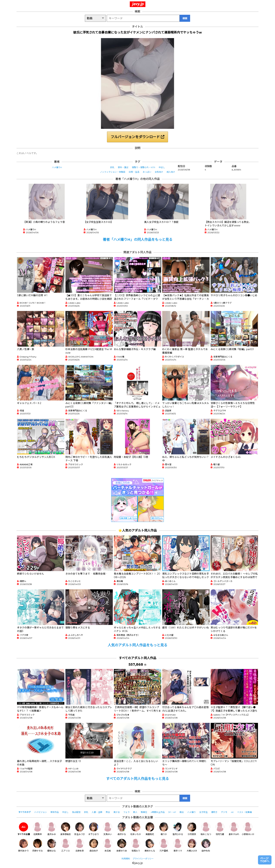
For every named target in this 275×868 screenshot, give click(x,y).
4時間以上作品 (158, 812)
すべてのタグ (24, 812)
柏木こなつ (206, 829)
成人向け (171, 172)
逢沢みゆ (52, 829)
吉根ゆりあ (122, 845)
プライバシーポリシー (143, 859)
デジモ (224, 812)
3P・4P (172, 812)
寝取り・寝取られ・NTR (144, 167)
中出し (162, 167)
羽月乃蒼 (220, 829)
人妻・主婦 (97, 812)
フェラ (126, 812)
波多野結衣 (66, 829)
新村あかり (24, 845)
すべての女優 (24, 829)
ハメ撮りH (57, 167)
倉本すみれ (234, 829)
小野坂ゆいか (248, 829)
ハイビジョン (41, 812)
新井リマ (178, 845)
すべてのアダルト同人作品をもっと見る (137, 779)
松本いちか (136, 829)
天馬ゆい (108, 829)
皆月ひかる (178, 829)
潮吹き (214, 812)
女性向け (159, 172)
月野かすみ (38, 845)
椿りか (164, 829)
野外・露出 (123, 167)
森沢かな (122, 829)
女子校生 (203, 812)
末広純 (108, 845)
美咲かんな (150, 845)
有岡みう (136, 845)
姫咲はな (52, 845)
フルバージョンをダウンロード (137, 137)
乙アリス (66, 845)
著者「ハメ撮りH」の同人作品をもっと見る (138, 240)
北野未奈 (80, 845)
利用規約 (126, 859)
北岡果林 (38, 829)
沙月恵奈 (192, 829)
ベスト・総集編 (244, 812)
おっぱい (147, 172)
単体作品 (55, 812)
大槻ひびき (192, 845)
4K (232, 812)
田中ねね (206, 845)
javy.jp (138, 4)
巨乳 (112, 167)
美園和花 (150, 829)
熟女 (108, 812)
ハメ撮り (192, 812)
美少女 (117, 812)
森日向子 (94, 845)
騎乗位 (144, 812)
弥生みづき (80, 829)
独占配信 (76, 812)
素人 (135, 812)
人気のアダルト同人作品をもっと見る (137, 645)
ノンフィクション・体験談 (113, 172)
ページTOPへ (265, 860)
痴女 (182, 812)
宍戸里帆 (164, 845)
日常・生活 (134, 172)
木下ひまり (94, 829)
